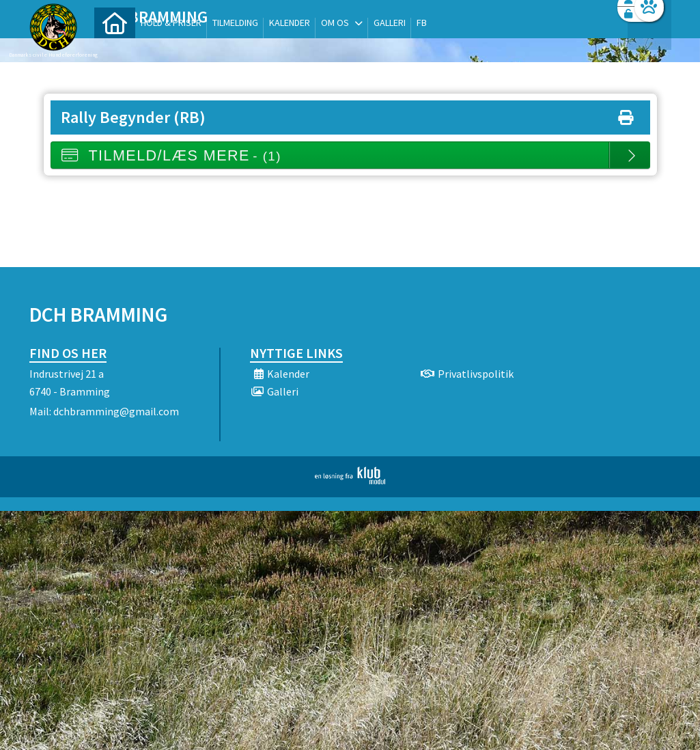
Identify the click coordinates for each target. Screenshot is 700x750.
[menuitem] (115, 46)
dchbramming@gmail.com (116, 411)
